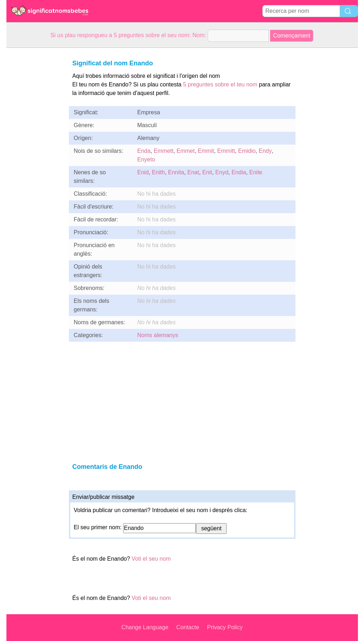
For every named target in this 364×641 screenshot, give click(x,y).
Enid (143, 172)
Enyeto (146, 159)
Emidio (247, 151)
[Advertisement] (35, 155)
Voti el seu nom (151, 559)
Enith (158, 172)
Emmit (206, 151)
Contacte (188, 627)
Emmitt (226, 151)
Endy (265, 151)
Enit (207, 172)
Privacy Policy (225, 627)
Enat (193, 172)
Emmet (186, 151)
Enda (144, 151)
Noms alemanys (158, 335)
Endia (239, 172)
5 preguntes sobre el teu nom (220, 84)
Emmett (164, 151)
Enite (256, 172)
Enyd (222, 172)
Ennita (176, 172)
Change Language (145, 627)
